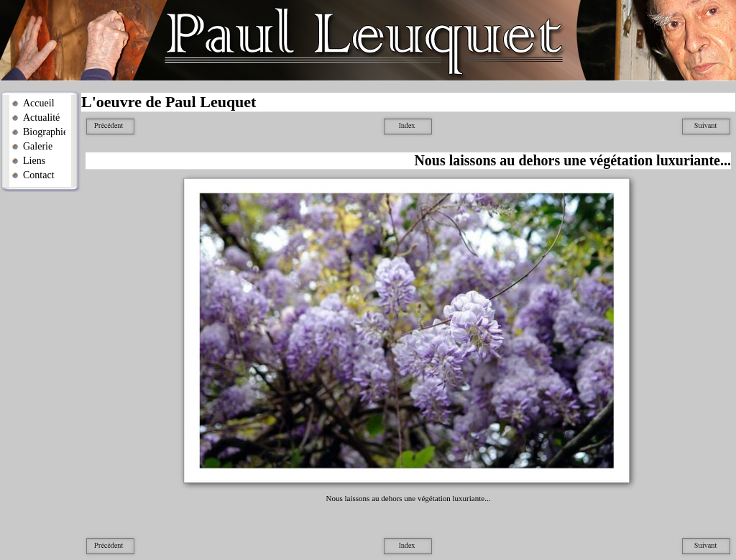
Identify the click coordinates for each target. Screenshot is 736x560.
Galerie (38, 146)
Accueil (39, 103)
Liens (34, 161)
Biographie (44, 132)
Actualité (41, 118)
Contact (39, 175)
